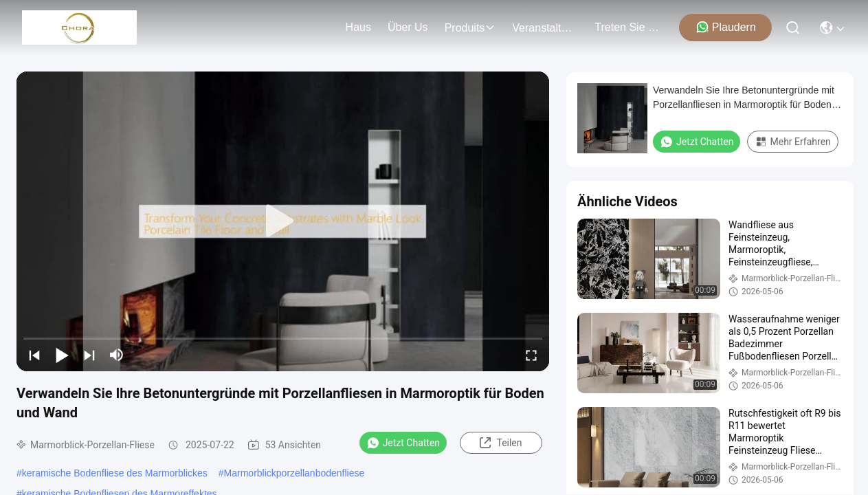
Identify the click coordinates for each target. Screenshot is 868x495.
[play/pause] (62, 355)
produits (470, 28)
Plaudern (726, 27)
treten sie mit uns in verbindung (627, 27)
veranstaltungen (545, 28)
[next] (89, 355)
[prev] (34, 355)
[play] (283, 221)
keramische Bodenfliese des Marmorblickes (115, 473)
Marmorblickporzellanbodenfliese (294, 473)
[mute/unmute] (117, 355)
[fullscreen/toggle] (531, 355)
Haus (358, 27)
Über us (408, 27)
